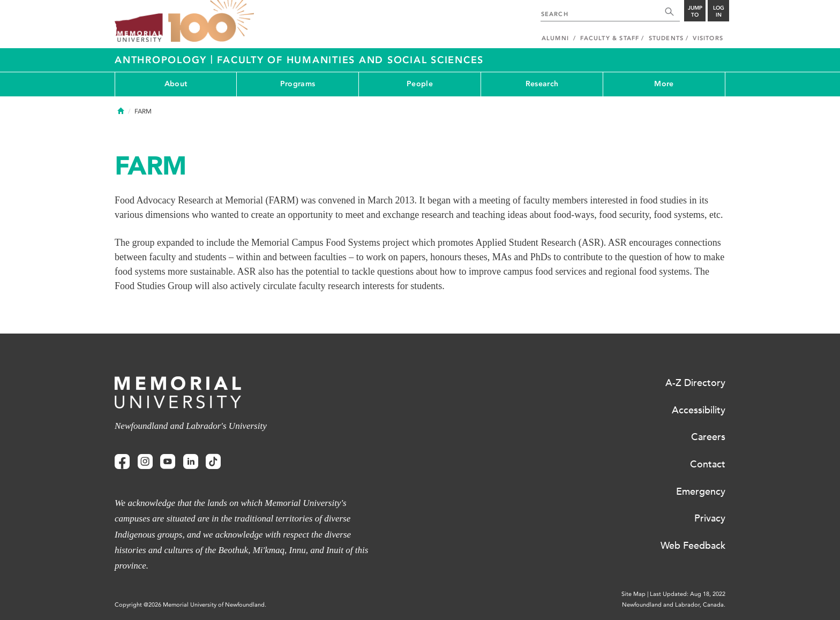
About (176, 84)
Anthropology (163, 60)
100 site (211, 21)
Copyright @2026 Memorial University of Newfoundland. (190, 605)
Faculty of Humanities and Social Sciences (350, 60)
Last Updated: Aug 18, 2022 (688, 594)
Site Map (633, 594)
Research (542, 84)
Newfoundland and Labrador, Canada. (674, 605)
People (420, 84)
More (664, 84)
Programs (298, 84)
